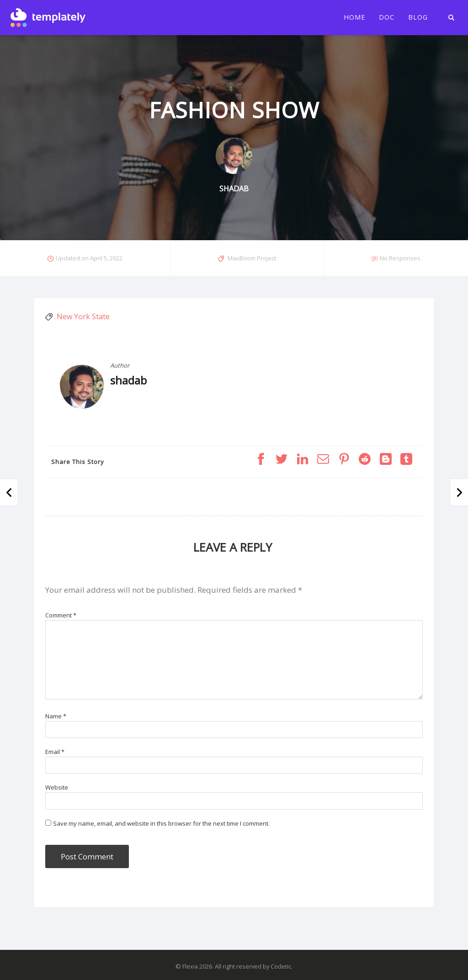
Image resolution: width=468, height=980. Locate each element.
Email (55, 752)
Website (57, 787)
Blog (418, 17)
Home (354, 17)
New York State (83, 316)
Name (56, 716)
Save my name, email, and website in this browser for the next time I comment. (161, 823)
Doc (387, 17)
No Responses (400, 258)
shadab (128, 380)
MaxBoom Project (252, 258)
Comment (61, 615)
